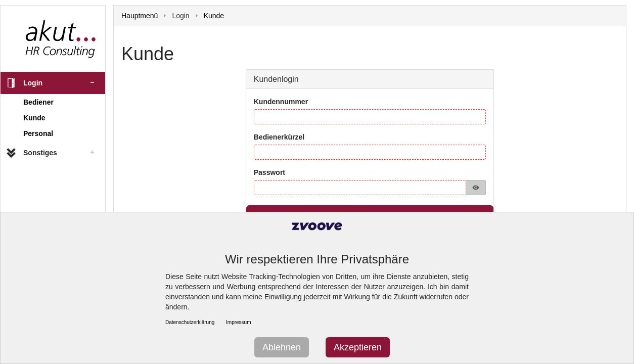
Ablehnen (282, 347)
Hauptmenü (140, 16)
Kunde (34, 118)
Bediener (38, 102)
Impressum (238, 322)
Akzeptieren (358, 347)
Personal (38, 133)
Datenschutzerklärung (190, 322)
